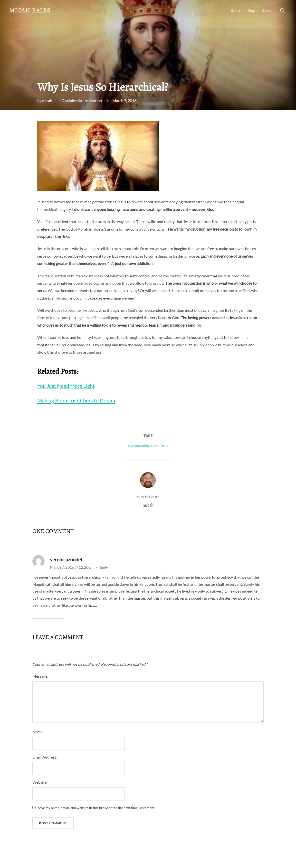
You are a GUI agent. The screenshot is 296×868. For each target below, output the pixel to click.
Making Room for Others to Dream (76, 400)
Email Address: (45, 757)
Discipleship (72, 101)
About (267, 10)
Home (235, 10)
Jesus (164, 445)
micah (47, 101)
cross (155, 445)
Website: (40, 782)
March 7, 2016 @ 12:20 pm (73, 567)
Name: (38, 732)
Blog (251, 10)
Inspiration (93, 101)
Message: (40, 676)
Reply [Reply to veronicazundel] (103, 567)
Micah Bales (30, 10)
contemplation (138, 445)
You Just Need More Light (66, 386)
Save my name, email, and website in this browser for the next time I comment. (97, 808)
